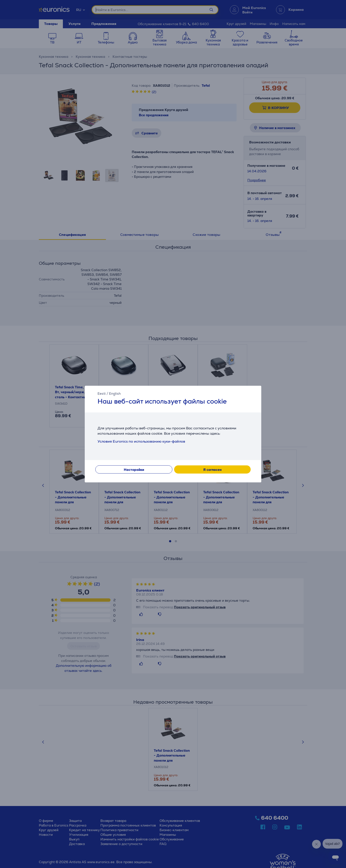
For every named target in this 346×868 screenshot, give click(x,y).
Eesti (102, 394)
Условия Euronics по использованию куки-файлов (141, 441)
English (115, 394)
